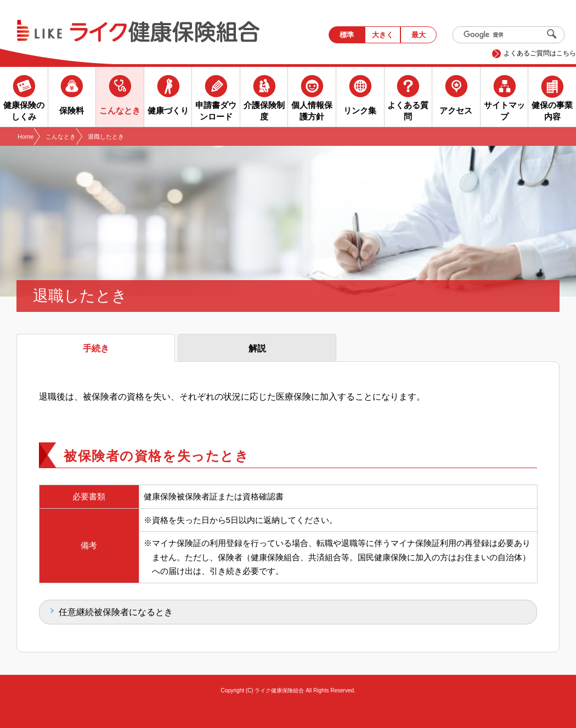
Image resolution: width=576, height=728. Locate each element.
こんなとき (61, 136)
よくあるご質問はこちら (540, 53)
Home (26, 136)
